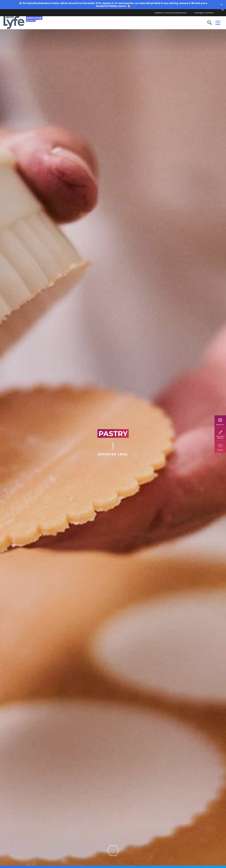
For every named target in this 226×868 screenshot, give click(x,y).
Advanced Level (113, 454)
